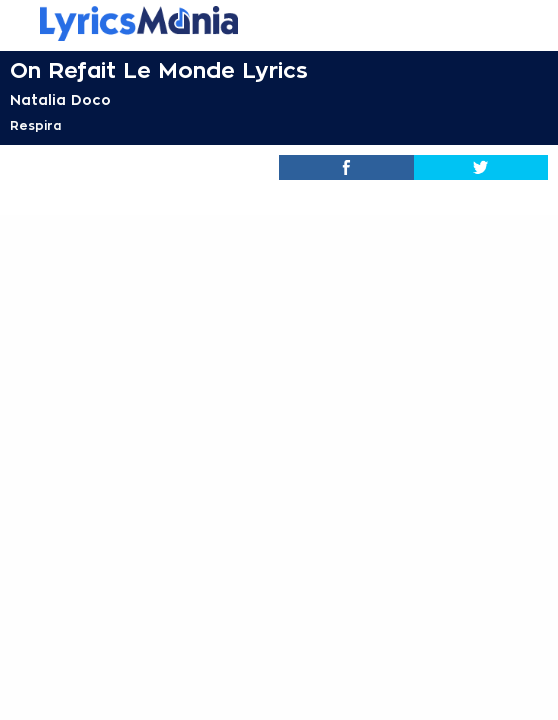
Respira (35, 126)
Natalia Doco (60, 100)
